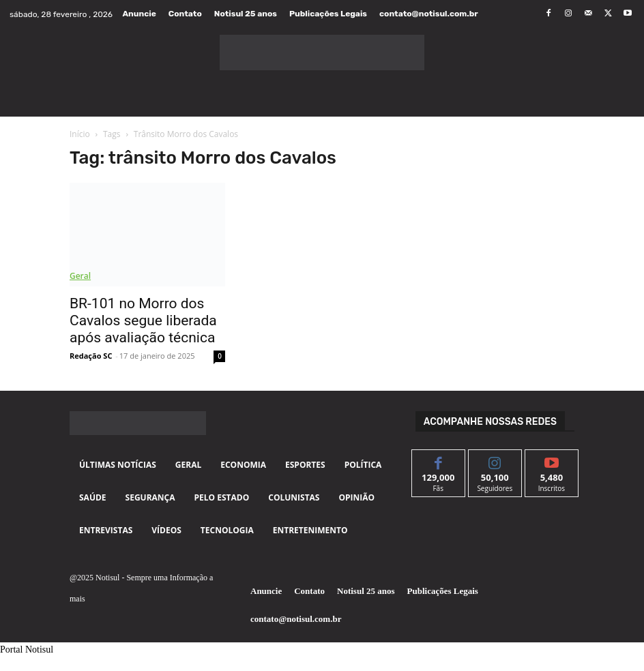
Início (80, 134)
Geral (80, 276)
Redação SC (91, 356)
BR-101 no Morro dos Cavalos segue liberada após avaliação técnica (143, 320)
